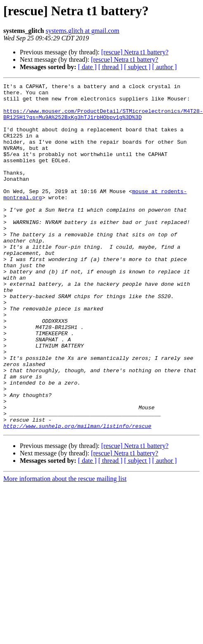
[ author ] (165, 67)
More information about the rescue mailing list (65, 548)
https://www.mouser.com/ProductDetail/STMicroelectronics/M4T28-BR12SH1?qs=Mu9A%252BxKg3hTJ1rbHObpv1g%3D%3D (103, 121)
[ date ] (87, 67)
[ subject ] (137, 67)
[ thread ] (110, 67)
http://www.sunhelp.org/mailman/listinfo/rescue (77, 495)
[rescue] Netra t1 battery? (135, 52)
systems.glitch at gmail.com (83, 31)
